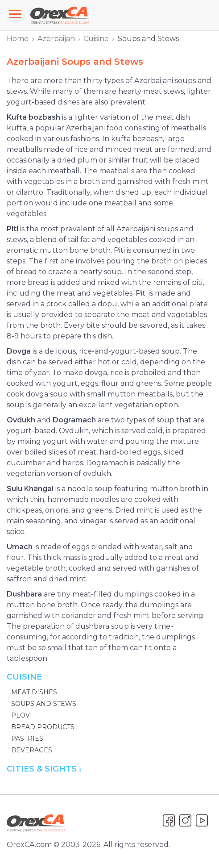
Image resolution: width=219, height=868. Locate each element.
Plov (21, 715)
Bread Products (43, 727)
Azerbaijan (56, 39)
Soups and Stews (44, 704)
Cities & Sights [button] (44, 769)
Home (18, 39)
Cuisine (96, 39)
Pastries (27, 739)
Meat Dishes (34, 692)
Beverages (32, 750)
